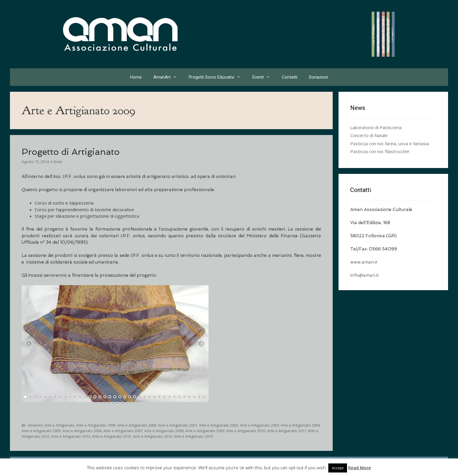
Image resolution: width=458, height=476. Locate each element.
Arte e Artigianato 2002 (218, 425)
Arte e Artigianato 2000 (137, 425)
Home (136, 77)
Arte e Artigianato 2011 (287, 431)
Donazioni (319, 77)
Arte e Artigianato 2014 (152, 436)
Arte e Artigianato (59, 425)
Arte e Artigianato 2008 (164, 431)
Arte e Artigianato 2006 (82, 431)
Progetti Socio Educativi (218, 77)
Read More (360, 468)
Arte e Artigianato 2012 (71, 436)
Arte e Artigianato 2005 (41, 431)
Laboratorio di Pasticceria (376, 127)
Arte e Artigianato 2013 (112, 436)
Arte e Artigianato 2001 (178, 425)
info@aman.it (365, 275)
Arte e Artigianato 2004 (300, 425)
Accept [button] (338, 468)
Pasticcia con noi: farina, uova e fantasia (390, 143)
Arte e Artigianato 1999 (96, 425)
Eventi (264, 77)
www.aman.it (364, 262)
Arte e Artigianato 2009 (205, 431)
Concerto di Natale (369, 135)
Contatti (290, 77)
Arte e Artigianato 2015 (193, 436)
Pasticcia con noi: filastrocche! (380, 151)
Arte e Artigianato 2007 (123, 431)
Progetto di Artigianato (71, 152)
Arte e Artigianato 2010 (246, 431)
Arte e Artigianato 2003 (259, 425)
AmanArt (168, 77)
